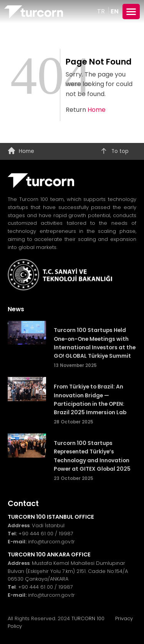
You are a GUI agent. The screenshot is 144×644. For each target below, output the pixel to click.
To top (114, 151)
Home (97, 110)
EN (115, 11)
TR (102, 11)
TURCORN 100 (91, 618)
